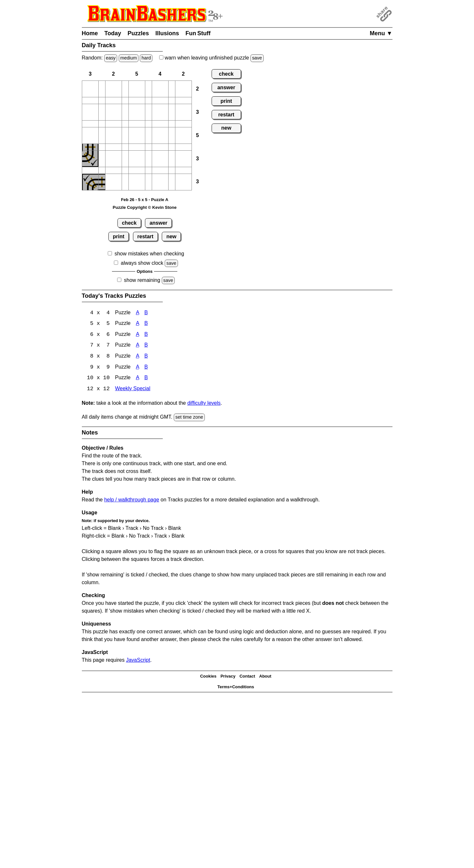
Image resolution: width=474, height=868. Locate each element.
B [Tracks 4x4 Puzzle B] (146, 313)
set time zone (189, 418)
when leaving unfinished (211, 58)
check (129, 223)
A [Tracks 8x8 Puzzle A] (138, 357)
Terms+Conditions (236, 688)
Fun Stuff (198, 33)
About (265, 677)
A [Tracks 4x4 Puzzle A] (138, 313)
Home (90, 33)
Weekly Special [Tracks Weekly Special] (132, 390)
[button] (90, 89)
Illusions (167, 33)
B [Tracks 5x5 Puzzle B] (146, 324)
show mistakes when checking (149, 254)
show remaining (142, 280)
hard (146, 58)
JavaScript (138, 661)
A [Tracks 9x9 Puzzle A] (138, 368)
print (119, 236)
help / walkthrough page (132, 501)
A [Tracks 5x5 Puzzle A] (138, 324)
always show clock (142, 263)
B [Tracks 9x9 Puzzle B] (146, 368)
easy (111, 58)
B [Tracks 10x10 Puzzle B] (146, 379)
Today (113, 33)
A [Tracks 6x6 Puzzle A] (138, 335)
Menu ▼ (381, 33)
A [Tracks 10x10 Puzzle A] (138, 379)
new (171, 236)
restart (145, 236)
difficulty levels (204, 404)
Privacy (228, 677)
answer (158, 223)
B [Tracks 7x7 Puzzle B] (146, 346)
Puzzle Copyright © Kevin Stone (144, 207)
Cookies (208, 677)
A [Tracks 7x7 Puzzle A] (138, 346)
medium (129, 58)
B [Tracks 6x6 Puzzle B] (146, 335)
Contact (247, 677)
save (257, 58)
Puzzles (138, 33)
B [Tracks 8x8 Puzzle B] (146, 357)
